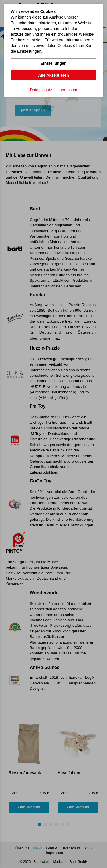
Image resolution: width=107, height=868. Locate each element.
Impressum (67, 90)
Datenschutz (41, 90)
